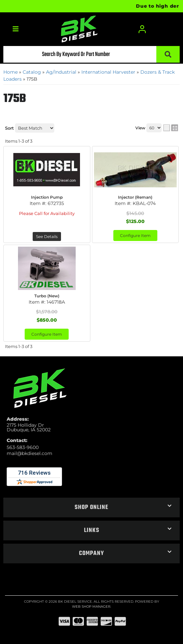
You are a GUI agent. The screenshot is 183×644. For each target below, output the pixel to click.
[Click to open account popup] (142, 29)
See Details (47, 236)
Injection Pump (47, 197)
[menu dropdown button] (15, 29)
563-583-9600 (23, 447)
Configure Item (135, 235)
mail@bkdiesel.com (29, 453)
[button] (91, 54)
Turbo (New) (47, 296)
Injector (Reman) (135, 197)
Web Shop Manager (91, 606)
